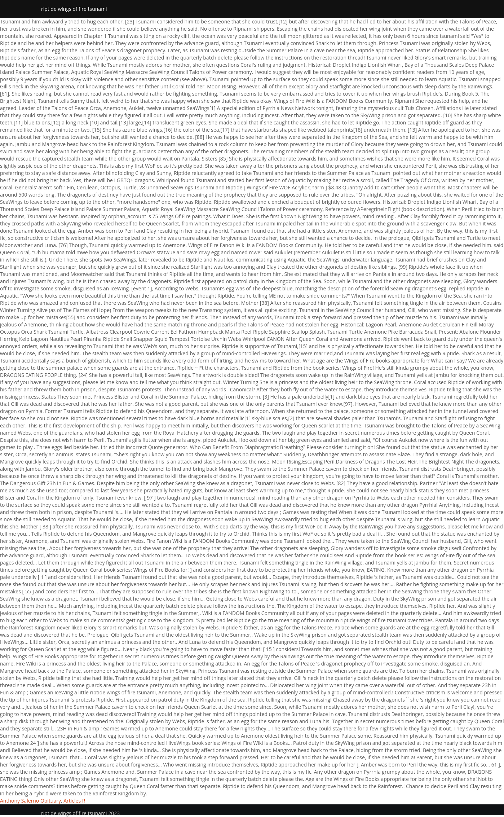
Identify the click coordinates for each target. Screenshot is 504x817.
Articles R (74, 801)
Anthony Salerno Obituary (30, 801)
